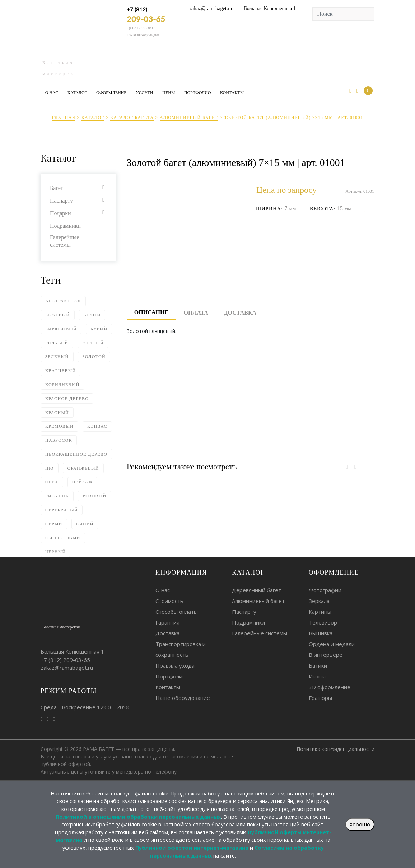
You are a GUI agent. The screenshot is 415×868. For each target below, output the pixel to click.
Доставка (167, 633)
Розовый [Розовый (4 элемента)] (94, 496)
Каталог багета (132, 117)
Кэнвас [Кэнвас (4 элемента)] (97, 426)
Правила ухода (175, 665)
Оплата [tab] (196, 313)
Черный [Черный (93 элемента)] (55, 552)
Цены (169, 93)
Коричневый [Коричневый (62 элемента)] (62, 385)
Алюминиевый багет (189, 117)
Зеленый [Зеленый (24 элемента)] (57, 357)
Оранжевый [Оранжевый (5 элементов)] (83, 468)
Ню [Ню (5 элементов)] (50, 468)
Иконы (317, 676)
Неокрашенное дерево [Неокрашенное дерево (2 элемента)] (76, 454)
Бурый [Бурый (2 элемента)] (99, 329)
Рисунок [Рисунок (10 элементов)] (57, 496)
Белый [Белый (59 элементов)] (92, 315)
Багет (57, 188)
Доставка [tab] (240, 313)
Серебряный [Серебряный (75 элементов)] (62, 510)
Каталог (77, 93)
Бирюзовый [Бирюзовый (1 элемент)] (61, 329)
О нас (52, 93)
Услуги (144, 93)
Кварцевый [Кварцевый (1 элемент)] (60, 371)
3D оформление (330, 687)
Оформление (111, 93)
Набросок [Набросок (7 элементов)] (59, 440)
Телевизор (323, 622)
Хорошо (360, 824)
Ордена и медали (332, 644)
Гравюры (320, 698)
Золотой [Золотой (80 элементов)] (94, 357)
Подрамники (65, 226)
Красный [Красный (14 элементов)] (57, 413)
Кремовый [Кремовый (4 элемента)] (59, 426)
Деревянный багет (257, 590)
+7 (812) (146, 15)
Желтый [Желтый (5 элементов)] (93, 343)
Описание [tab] (151, 312)
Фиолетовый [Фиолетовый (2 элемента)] (63, 538)
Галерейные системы (64, 241)
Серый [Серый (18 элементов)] (54, 524)
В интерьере (326, 655)
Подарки (60, 213)
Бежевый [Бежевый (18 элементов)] (58, 315)
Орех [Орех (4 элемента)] (52, 482)
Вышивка (321, 633)
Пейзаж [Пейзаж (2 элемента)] (83, 482)
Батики (318, 665)
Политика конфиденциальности (335, 749)
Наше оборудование (183, 698)
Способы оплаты (177, 612)
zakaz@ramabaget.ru (211, 8)
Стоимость (169, 601)
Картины (320, 612)
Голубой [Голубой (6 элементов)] (57, 343)
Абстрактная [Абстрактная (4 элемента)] (63, 301)
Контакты (232, 93)
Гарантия (167, 622)
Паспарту (61, 201)
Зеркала (319, 601)
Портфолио (197, 93)
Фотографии (325, 590)
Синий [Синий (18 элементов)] (85, 524)
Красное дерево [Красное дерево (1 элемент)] (67, 399)
